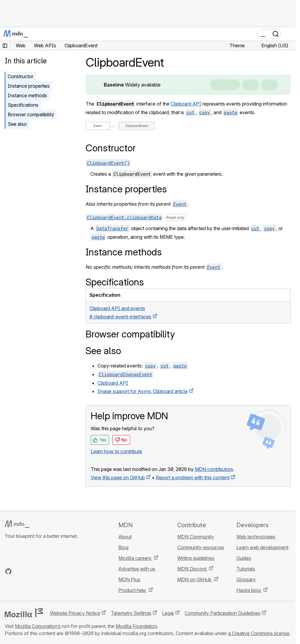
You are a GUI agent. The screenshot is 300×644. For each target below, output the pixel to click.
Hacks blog (249, 590)
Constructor (21, 76)
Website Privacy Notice (75, 613)
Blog (123, 547)
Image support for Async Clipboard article (143, 391)
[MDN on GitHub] (8, 571)
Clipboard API (186, 104)
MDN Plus (129, 579)
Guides (244, 558)
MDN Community (196, 537)
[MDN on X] (30, 571)
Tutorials (246, 569)
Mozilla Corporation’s (38, 626)
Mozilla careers (135, 558)
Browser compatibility (31, 114)
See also (17, 124)
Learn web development (262, 547)
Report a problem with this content (193, 477)
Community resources (201, 547)
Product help (133, 590)
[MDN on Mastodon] (40, 571)
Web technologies (256, 537)
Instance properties (29, 86)
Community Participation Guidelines (223, 613)
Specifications (23, 105)
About (125, 537)
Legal (168, 613)
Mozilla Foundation (136, 626)
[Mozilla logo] (24, 613)
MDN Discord (192, 569)
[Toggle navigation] (289, 34)
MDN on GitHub (195, 579)
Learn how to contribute (116, 451)
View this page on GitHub (118, 477)
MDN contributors (214, 469)
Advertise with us (137, 569)
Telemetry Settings (131, 613)
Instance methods (27, 95)
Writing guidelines (196, 558)
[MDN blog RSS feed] (51, 571)
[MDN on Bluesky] (19, 571)
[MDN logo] (17, 524)
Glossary (246, 579)
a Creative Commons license (259, 633)
